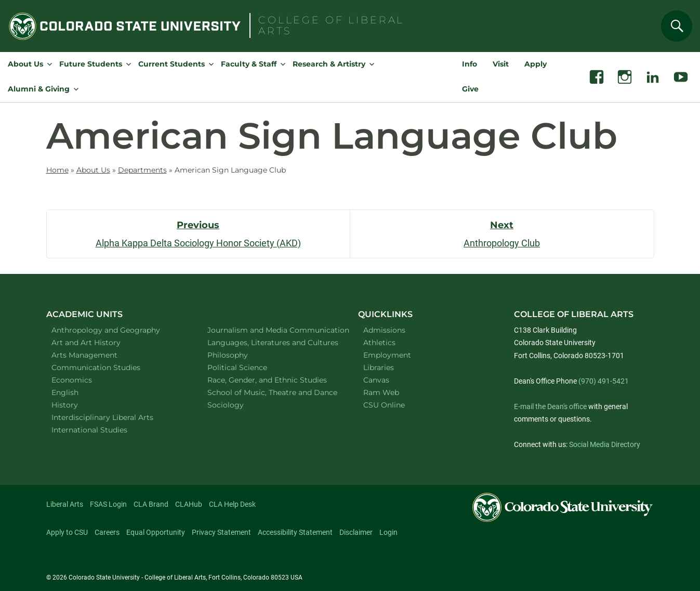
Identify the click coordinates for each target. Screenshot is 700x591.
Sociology (239, 405)
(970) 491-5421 (604, 381)
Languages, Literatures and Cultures (272, 342)
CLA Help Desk (232, 504)
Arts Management (98, 355)
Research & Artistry (329, 64)
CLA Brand (151, 504)
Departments (142, 170)
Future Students (91, 64)
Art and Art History (100, 342)
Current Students (171, 64)
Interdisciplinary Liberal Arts (116, 417)
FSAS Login (108, 504)
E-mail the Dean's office (550, 406)
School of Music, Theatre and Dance (272, 392)
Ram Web (381, 392)
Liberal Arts (65, 504)
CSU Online (384, 405)
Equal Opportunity (156, 532)
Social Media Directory (605, 444)
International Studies (103, 430)
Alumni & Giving (39, 89)
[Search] (677, 26)
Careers (107, 532)
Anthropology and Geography (116, 330)
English (78, 392)
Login (388, 532)
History (78, 405)
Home (57, 170)
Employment (387, 355)
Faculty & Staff (249, 64)
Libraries (379, 367)
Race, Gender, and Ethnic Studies (272, 380)
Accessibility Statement (295, 532)
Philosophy (241, 355)
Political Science (251, 367)
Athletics (379, 343)
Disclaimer (356, 532)
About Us (25, 64)
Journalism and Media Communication (272, 330)
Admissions (384, 330)
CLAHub (189, 504)
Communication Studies (109, 367)
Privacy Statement (221, 532)
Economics (85, 380)
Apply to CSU (67, 532)
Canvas (376, 380)
